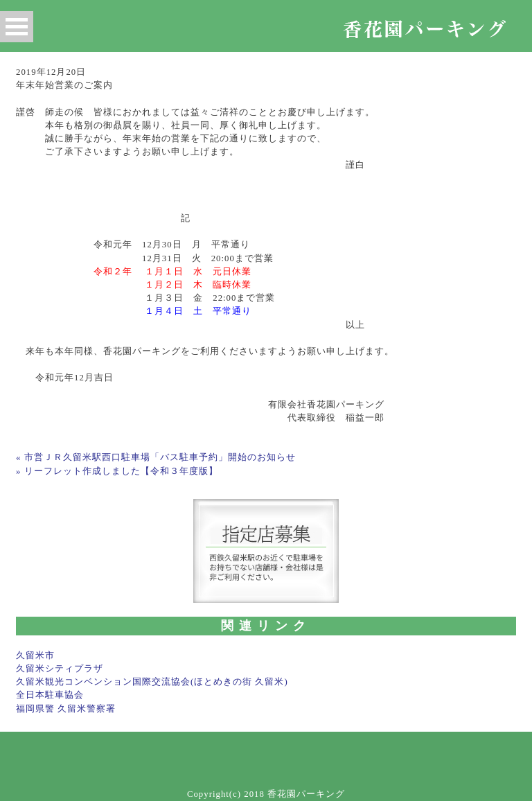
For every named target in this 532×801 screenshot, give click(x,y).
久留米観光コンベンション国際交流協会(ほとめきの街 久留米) (152, 682)
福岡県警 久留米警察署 (66, 709)
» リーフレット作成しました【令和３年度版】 (117, 471)
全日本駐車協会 (50, 695)
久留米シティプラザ (60, 669)
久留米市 (35, 655)
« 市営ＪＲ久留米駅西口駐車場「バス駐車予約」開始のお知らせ (156, 457)
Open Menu (17, 27)
